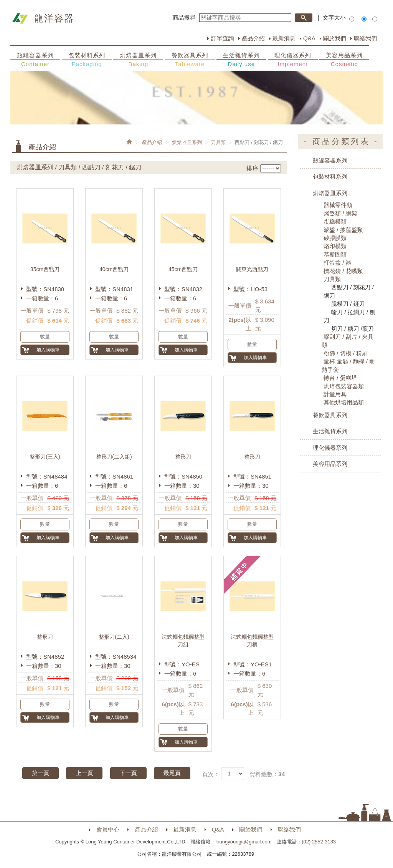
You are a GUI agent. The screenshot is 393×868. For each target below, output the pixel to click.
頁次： (211, 774)
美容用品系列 (344, 60)
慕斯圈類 (335, 254)
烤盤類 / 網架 (340, 213)
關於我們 (335, 38)
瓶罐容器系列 (35, 60)
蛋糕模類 (335, 221)
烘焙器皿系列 (138, 60)
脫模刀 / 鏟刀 (348, 304)
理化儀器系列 (293, 60)
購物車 (380, 418)
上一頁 (84, 773)
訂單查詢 (222, 38)
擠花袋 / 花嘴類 (343, 271)
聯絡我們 (365, 38)
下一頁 (128, 773)
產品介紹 (253, 38)
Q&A (309, 38)
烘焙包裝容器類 (344, 386)
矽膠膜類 (335, 238)
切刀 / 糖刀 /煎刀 (353, 329)
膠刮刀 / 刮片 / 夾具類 (348, 341)
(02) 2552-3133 (319, 842)
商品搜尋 (184, 17)
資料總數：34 (267, 774)
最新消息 (284, 38)
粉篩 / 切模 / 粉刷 (346, 353)
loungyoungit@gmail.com (243, 842)
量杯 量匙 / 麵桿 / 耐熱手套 (348, 365)
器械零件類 (338, 205)
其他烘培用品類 (344, 402)
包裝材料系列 (87, 60)
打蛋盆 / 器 (338, 263)
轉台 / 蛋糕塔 (340, 378)
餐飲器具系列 (190, 60)
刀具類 (218, 142)
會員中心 (108, 829)
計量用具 (335, 394)
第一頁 (40, 773)
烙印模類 (335, 246)
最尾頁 (172, 773)
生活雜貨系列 (241, 60)
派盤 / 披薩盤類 (343, 230)
